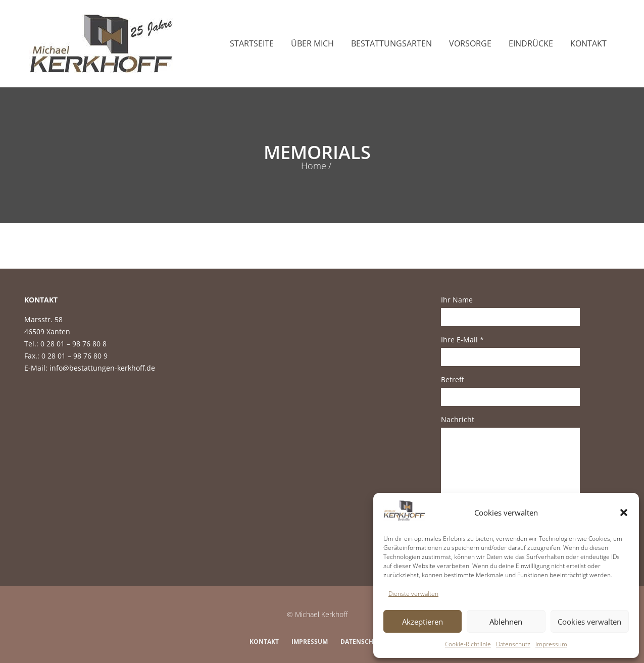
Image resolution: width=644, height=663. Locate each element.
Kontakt (588, 43)
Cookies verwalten (589, 622)
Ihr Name (510, 311)
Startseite (252, 43)
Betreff (510, 390)
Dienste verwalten (413, 594)
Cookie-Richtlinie (468, 644)
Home (314, 166)
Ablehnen (506, 622)
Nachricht (510, 470)
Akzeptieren (423, 622)
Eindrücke (531, 43)
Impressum (551, 644)
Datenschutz (513, 644)
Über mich (312, 43)
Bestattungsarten (391, 43)
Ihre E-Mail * (510, 350)
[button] (624, 513)
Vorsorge (470, 43)
